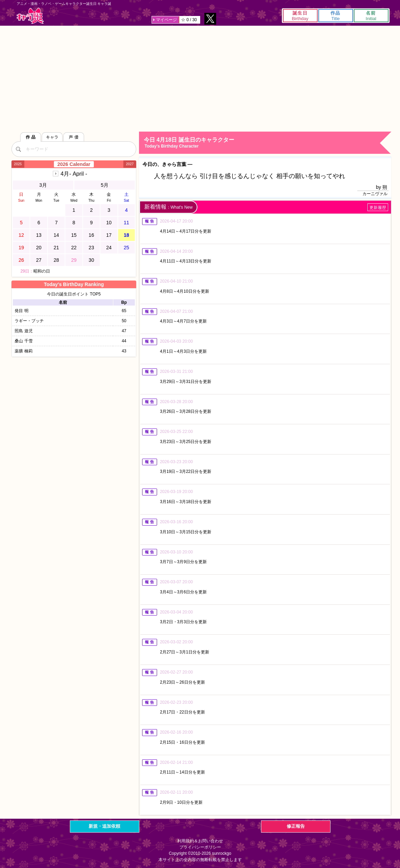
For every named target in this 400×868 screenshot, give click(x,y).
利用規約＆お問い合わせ (200, 841)
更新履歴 (378, 208)
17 (109, 235)
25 (126, 248)
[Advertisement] (200, 78)
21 (56, 248)
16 (91, 235)
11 (126, 223)
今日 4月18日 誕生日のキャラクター (267, 143)
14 (56, 235)
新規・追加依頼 (104, 826)
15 (74, 235)
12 (21, 235)
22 (74, 248)
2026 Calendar (74, 164)
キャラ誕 (30, 16)
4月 (74, 174)
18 (126, 235)
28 (56, 260)
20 (39, 248)
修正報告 (296, 826)
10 (109, 223)
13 (39, 235)
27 (39, 260)
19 (21, 248)
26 (21, 260)
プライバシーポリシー (200, 847)
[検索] (18, 149)
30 (91, 260)
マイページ (166, 20)
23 (91, 248)
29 (74, 260)
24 (109, 248)
